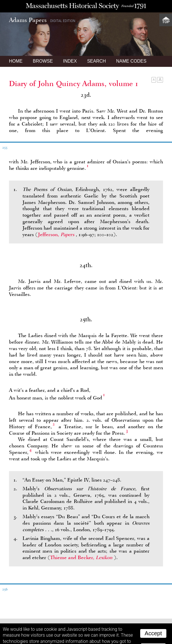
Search (96, 33)
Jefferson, (57, 207)
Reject (153, 620)
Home (16, 33)
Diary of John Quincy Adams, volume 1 (74, 56)
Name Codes (131, 33)
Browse (43, 33)
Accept (153, 606)
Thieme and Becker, (82, 530)
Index (70, 33)
